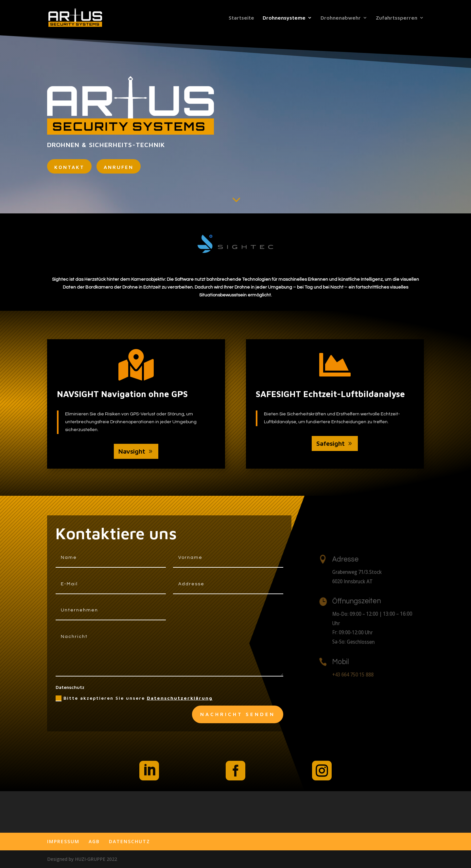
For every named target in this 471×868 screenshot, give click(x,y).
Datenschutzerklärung (180, 698)
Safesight (331, 443)
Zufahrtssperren (397, 18)
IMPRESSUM (63, 841)
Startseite (241, 18)
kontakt (69, 167)
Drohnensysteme (284, 18)
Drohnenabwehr (341, 18)
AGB (94, 841)
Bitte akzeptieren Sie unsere (134, 698)
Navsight (132, 451)
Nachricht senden (238, 714)
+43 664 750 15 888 (356, 674)
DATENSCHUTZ (130, 841)
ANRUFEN (119, 167)
